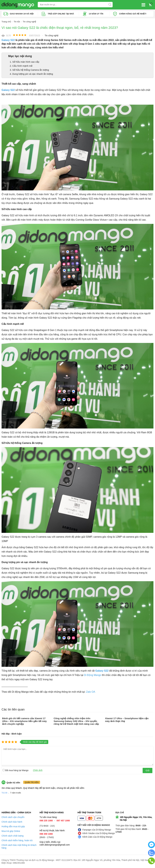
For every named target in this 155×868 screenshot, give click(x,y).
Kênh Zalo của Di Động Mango (97, 837)
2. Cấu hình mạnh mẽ (21, 66)
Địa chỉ (120, 812)
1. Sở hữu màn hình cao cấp (24, 62)
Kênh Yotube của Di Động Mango (99, 833)
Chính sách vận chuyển (13, 817)
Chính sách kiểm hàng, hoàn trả (17, 840)
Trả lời (4, 793)
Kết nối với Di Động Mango (94, 825)
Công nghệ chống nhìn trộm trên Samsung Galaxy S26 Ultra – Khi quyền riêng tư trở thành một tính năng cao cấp (76, 721)
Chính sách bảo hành (12, 822)
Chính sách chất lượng (13, 836)
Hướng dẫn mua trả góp (13, 826)
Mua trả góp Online (11, 831)
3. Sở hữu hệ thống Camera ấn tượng (29, 70)
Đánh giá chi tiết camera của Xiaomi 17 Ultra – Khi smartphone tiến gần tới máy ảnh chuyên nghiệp (24, 721)
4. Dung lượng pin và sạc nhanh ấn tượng (31, 74)
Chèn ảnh (38, 770)
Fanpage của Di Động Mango (97, 830)
